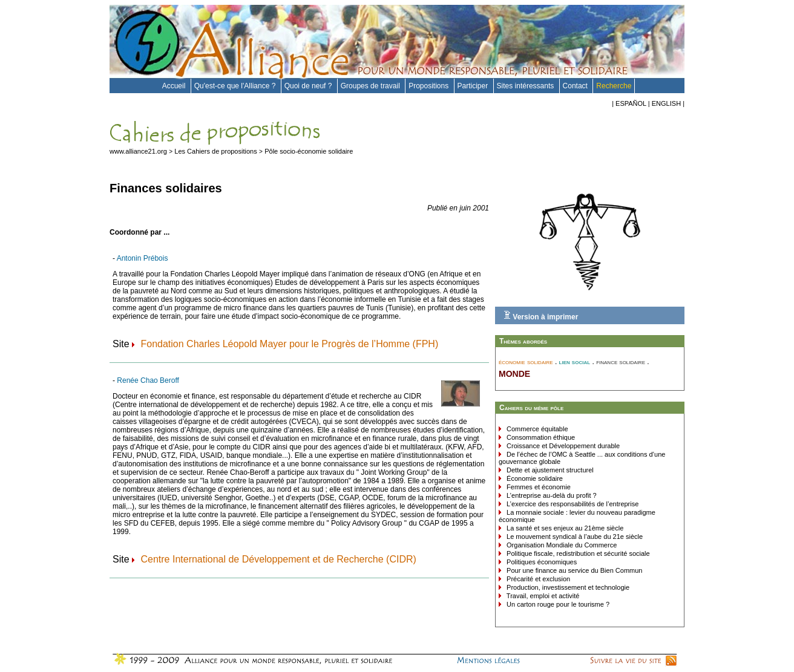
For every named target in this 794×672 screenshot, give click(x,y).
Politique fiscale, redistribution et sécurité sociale (577, 553)
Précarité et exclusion (537, 579)
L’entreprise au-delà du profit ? (551, 495)
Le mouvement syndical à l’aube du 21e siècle (574, 537)
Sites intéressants (527, 86)
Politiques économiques (541, 562)
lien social (575, 362)
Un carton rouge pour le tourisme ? (557, 604)
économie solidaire (526, 362)
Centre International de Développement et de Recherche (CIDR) (278, 559)
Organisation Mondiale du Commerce (561, 545)
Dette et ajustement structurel (549, 470)
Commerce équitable (536, 429)
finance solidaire (621, 362)
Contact (576, 86)
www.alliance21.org (138, 151)
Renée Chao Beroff (148, 380)
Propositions (429, 86)
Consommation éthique (540, 437)
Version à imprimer (541, 316)
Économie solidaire (534, 478)
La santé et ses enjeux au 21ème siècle (564, 528)
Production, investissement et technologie (567, 587)
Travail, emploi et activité (542, 596)
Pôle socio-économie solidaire (309, 151)
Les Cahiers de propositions (215, 151)
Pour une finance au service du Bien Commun (573, 570)
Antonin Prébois (143, 258)
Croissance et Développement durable (562, 446)
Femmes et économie (538, 487)
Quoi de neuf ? (309, 86)
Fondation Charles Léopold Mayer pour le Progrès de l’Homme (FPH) (289, 344)
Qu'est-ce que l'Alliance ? (236, 86)
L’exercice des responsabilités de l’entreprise (572, 504)
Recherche (614, 86)
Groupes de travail (371, 86)
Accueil (175, 86)
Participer (474, 86)
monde (514, 373)
